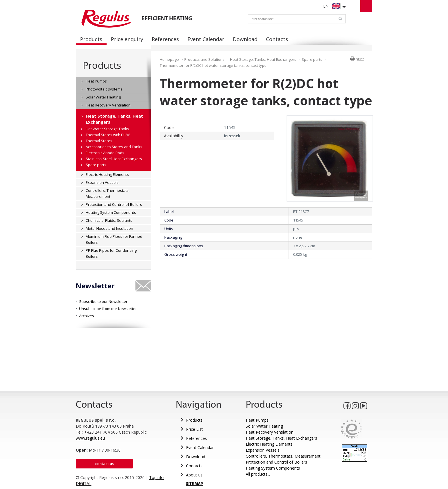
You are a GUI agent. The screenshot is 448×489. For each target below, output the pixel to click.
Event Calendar (200, 447)
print (360, 59)
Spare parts (312, 59)
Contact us (104, 464)
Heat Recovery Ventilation (270, 432)
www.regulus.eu (90, 438)
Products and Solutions (204, 59)
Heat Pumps (257, 420)
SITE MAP (194, 484)
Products (102, 65)
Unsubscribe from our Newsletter (108, 309)
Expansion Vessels (263, 450)
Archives (87, 316)
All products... (258, 474)
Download (196, 457)
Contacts (194, 466)
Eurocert (351, 429)
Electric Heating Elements (269, 444)
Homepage (169, 59)
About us (194, 475)
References (196, 438)
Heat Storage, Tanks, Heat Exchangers (263, 59)
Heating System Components (273, 468)
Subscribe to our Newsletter (103, 301)
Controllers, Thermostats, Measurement (283, 456)
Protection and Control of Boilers (276, 462)
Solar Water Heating (264, 426)
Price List (194, 429)
